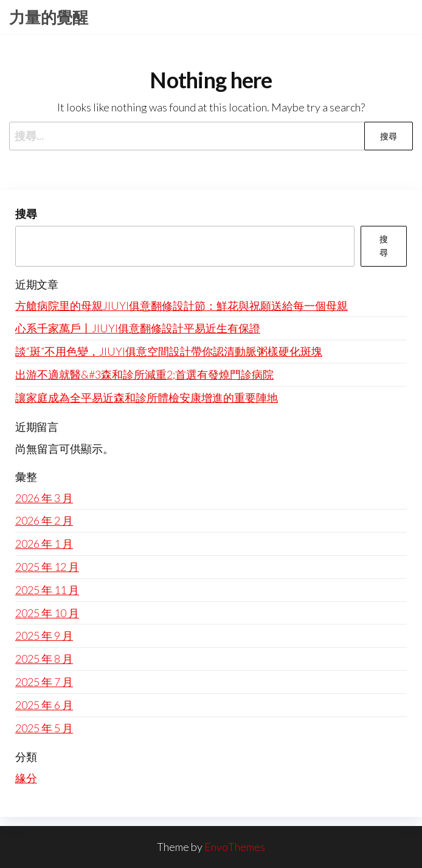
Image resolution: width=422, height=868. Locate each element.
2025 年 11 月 (47, 590)
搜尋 (26, 214)
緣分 (26, 778)
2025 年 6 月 (44, 705)
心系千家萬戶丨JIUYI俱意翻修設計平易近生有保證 (138, 328)
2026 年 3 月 (44, 498)
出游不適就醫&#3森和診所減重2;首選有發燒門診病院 (144, 374)
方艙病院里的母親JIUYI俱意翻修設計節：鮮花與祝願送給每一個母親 (182, 306)
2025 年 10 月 (47, 613)
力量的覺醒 (49, 17)
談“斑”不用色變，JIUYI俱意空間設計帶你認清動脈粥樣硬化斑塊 (169, 351)
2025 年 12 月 (47, 567)
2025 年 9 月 (44, 635)
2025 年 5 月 (44, 728)
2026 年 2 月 (44, 520)
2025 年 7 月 (44, 682)
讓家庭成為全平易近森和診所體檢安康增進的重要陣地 (147, 397)
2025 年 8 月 (44, 659)
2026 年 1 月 (44, 544)
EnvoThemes (235, 847)
